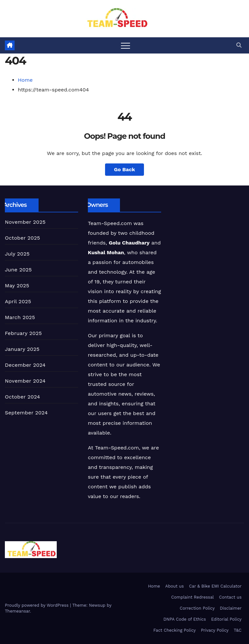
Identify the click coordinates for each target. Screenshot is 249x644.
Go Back (125, 169)
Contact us (230, 597)
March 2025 (20, 317)
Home (25, 80)
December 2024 (25, 365)
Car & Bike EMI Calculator (215, 586)
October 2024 (22, 397)
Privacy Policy (215, 630)
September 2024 (26, 413)
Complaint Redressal (193, 597)
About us (175, 586)
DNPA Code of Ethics (185, 619)
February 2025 (23, 333)
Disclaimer (231, 608)
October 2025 (22, 238)
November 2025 (25, 222)
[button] (239, 45)
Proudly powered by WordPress (37, 605)
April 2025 (18, 301)
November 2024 (25, 381)
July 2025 (17, 254)
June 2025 (18, 270)
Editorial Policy (226, 619)
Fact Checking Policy (175, 630)
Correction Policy (197, 608)
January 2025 (22, 349)
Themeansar (17, 611)
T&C (238, 630)
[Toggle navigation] (125, 45)
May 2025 (17, 286)
